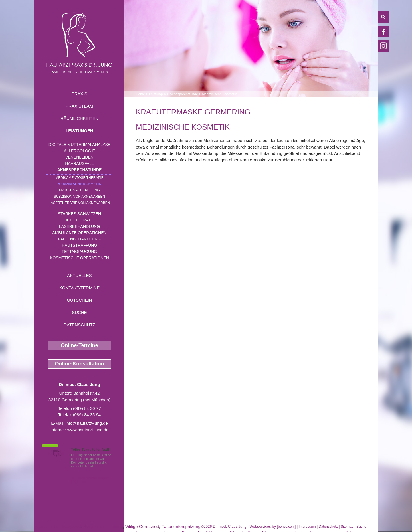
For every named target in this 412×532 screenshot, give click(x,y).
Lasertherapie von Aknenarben (80, 203)
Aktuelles (79, 275)
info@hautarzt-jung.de (87, 423)
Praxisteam (79, 106)
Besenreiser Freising (103, 526)
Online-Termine (79, 345)
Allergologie (79, 151)
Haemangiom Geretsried (58, 526)
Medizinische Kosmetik (79, 184)
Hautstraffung (80, 245)
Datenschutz (79, 325)
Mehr (101, 466)
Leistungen (79, 131)
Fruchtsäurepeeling (79, 190)
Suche (79, 312)
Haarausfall (79, 163)
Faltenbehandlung (79, 239)
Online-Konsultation (80, 364)
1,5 (56, 453)
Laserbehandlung (79, 226)
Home (140, 94)
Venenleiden (79, 157)
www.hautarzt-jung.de (88, 430)
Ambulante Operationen (79, 233)
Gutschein (79, 300)
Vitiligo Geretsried (142, 526)
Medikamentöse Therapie (79, 178)
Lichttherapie (79, 220)
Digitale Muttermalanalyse (79, 145)
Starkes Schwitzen (79, 214)
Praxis (79, 94)
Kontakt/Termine (79, 288)
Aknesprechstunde (80, 170)
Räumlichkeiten (79, 118)
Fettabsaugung (79, 252)
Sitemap (347, 527)
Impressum (307, 527)
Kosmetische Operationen (79, 258)
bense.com (286, 527)
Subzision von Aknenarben (79, 197)
